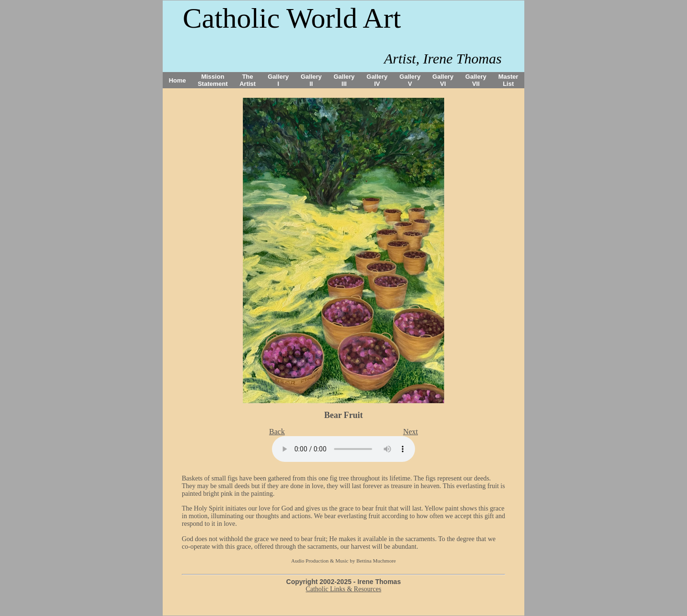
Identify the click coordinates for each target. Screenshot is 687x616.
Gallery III (344, 80)
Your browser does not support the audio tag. (343, 449)
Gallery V (410, 80)
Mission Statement (213, 80)
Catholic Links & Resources (343, 589)
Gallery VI (443, 80)
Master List (509, 80)
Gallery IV (377, 80)
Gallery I (278, 80)
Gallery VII (476, 80)
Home (177, 80)
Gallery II (311, 80)
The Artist (248, 80)
